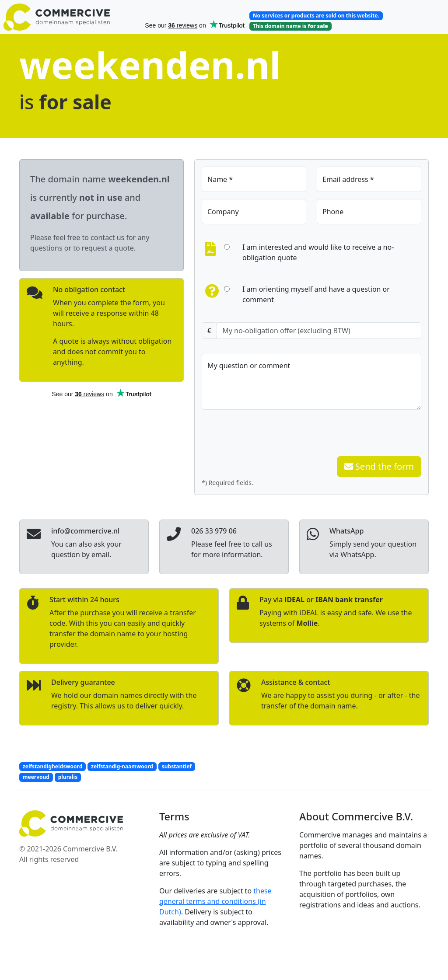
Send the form (379, 466)
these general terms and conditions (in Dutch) (215, 901)
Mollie (307, 623)
